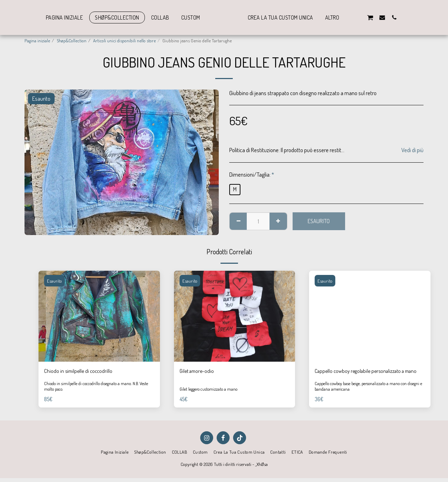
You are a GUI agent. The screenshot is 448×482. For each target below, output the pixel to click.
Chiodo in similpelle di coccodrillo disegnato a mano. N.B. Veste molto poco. (95, 396)
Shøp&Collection (72, 40)
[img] (99, 316)
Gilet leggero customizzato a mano (210, 394)
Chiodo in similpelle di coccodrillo (80, 371)
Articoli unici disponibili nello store (124, 40)
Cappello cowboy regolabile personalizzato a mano (363, 376)
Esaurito (319, 221)
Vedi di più (412, 150)
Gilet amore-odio (198, 371)
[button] (373, 17)
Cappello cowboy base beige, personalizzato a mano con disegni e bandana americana (365, 396)
